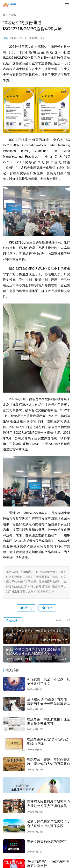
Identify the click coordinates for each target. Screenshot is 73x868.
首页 (5, 15)
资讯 (43, 38)
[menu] (67, 5)
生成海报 (13, 620)
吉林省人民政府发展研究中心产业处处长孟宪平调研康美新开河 (49, 804)
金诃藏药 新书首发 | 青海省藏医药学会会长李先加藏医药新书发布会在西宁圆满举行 (49, 702)
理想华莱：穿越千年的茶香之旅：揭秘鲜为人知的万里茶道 (49, 762)
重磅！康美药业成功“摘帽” (46, 842)
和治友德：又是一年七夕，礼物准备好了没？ (49, 682)
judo (5, 38)
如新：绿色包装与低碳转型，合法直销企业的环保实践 (49, 824)
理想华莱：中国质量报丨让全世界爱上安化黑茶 (49, 721)
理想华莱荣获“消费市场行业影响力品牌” (47, 741)
